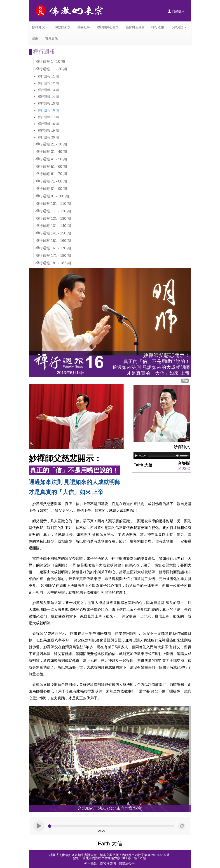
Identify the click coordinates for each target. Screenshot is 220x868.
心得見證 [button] (179, 27)
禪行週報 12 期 (48, 83)
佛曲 (35, 38)
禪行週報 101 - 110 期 (53, 204)
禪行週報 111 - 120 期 (53, 211)
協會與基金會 (135, 27)
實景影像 (51, 38)
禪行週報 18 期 (48, 124)
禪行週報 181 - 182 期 (53, 263)
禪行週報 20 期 (48, 137)
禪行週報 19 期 (48, 131)
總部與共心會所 (108, 27)
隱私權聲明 (108, 863)
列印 (185, 381)
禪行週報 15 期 (48, 103)
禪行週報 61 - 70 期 (51, 174)
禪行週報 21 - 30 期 (51, 144)
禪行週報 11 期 (48, 76)
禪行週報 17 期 (48, 117)
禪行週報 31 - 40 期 (51, 152)
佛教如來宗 (63, 27)
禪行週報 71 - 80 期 (51, 181)
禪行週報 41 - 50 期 (51, 159)
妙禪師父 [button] (40, 27)
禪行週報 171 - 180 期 (53, 256)
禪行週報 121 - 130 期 (53, 219)
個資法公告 (127, 863)
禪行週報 (158, 27)
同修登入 (176, 11)
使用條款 (91, 863)
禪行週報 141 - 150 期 (53, 233)
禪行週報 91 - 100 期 (52, 196)
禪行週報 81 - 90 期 (51, 189)
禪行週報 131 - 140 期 (53, 226)
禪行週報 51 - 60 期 (51, 167)
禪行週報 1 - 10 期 (50, 62)
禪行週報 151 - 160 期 (53, 241)
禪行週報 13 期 (48, 90)
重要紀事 (84, 27)
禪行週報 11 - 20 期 (51, 69)
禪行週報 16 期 (48, 110)
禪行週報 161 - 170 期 (53, 248)
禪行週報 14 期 (48, 97)
